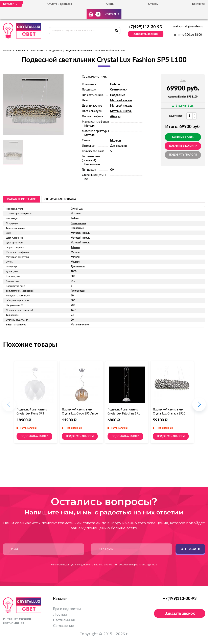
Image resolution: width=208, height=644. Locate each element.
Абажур (115, 116)
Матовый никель (121, 101)
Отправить (190, 549)
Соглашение (63, 626)
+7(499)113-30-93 (145, 27)
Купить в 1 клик (183, 137)
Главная (7, 51)
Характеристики (22, 199)
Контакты (199, 4)
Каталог (20, 51)
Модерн (115, 140)
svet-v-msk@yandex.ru (188, 27)
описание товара (60, 199)
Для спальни (118, 146)
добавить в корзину (183, 146)
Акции (110, 4)
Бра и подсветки (67, 609)
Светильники (37, 51)
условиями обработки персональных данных (131, 565)
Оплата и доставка (60, 4)
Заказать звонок (146, 34)
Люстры (60, 615)
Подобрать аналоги (183, 155)
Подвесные (55, 51)
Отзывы (153, 4)
